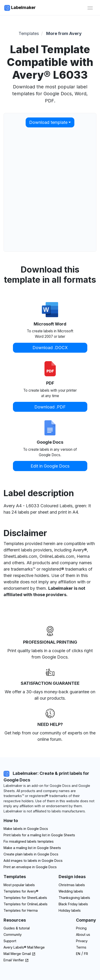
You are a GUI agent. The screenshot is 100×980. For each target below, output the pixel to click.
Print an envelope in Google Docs (30, 867)
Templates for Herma (21, 910)
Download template (48, 122)
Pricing (81, 928)
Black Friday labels (73, 904)
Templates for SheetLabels (25, 898)
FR (86, 954)
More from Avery (64, 33)
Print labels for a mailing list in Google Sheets (39, 835)
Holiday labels (70, 910)
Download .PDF (50, 407)
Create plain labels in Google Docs (31, 854)
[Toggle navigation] (90, 7)
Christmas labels (72, 885)
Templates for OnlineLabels (26, 904)
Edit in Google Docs (50, 466)
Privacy (82, 941)
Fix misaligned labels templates (29, 841)
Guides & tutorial (17, 928)
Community (13, 934)
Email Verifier (16, 960)
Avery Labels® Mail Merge (24, 947)
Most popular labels (19, 885)
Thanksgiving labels (74, 898)
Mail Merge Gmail (20, 954)
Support (10, 941)
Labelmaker (20, 8)
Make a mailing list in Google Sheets (32, 848)
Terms (81, 947)
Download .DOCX (50, 348)
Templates (29, 33)
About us (83, 934)
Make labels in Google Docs (26, 829)
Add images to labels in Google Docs (33, 861)
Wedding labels (71, 891)
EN (78, 954)
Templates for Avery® (21, 891)
